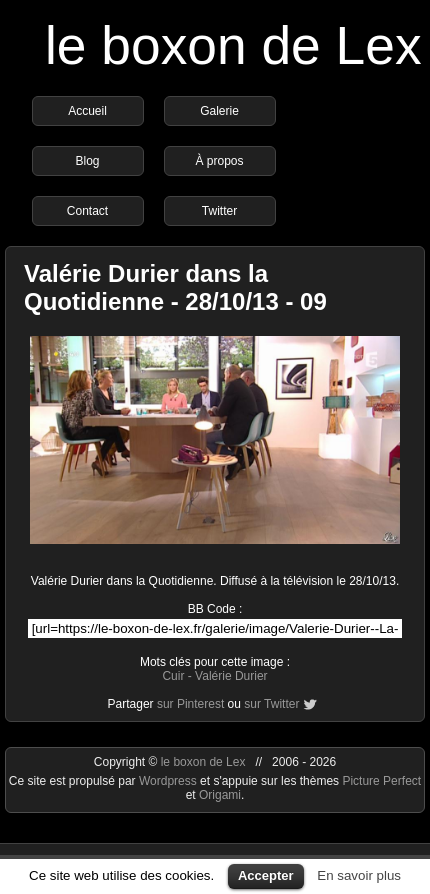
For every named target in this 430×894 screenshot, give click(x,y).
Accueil (87, 111)
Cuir (173, 676)
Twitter (219, 211)
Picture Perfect (381, 781)
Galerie (219, 111)
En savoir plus (359, 875)
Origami (220, 795)
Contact (87, 211)
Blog (87, 161)
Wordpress (169, 781)
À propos (219, 161)
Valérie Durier (231, 676)
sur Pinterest (190, 704)
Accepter (266, 875)
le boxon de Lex (233, 45)
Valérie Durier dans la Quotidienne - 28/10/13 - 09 (175, 287)
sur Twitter (271, 704)
